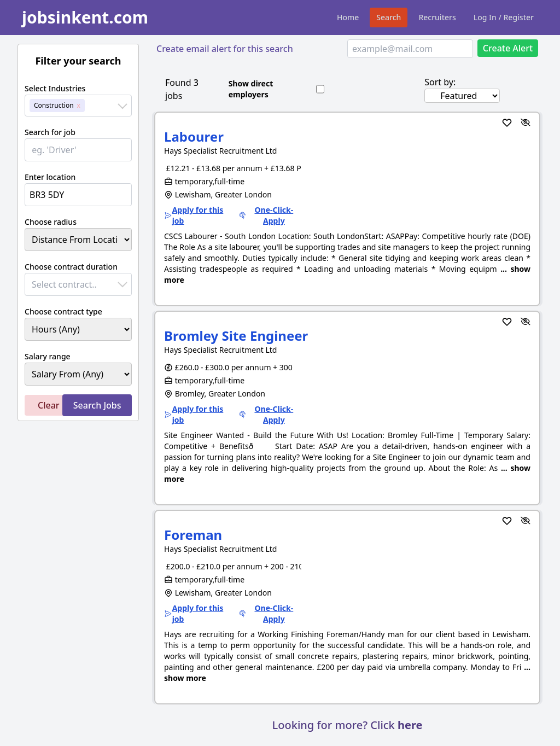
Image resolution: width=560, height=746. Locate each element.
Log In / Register (504, 17)
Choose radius (51, 222)
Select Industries (55, 88)
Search (389, 17)
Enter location (50, 177)
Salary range (48, 356)
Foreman (193, 535)
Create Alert (508, 48)
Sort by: (440, 82)
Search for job (50, 132)
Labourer (194, 136)
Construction (54, 105)
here (410, 725)
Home (348, 17)
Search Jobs (97, 405)
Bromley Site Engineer (236, 336)
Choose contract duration (71, 267)
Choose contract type (63, 311)
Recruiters (437, 17)
